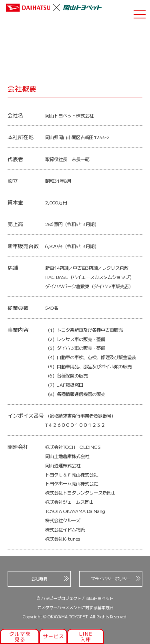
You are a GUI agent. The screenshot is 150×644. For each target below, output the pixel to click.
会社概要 (50, 578)
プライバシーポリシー (116, 578)
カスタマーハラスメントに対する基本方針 (75, 607)
